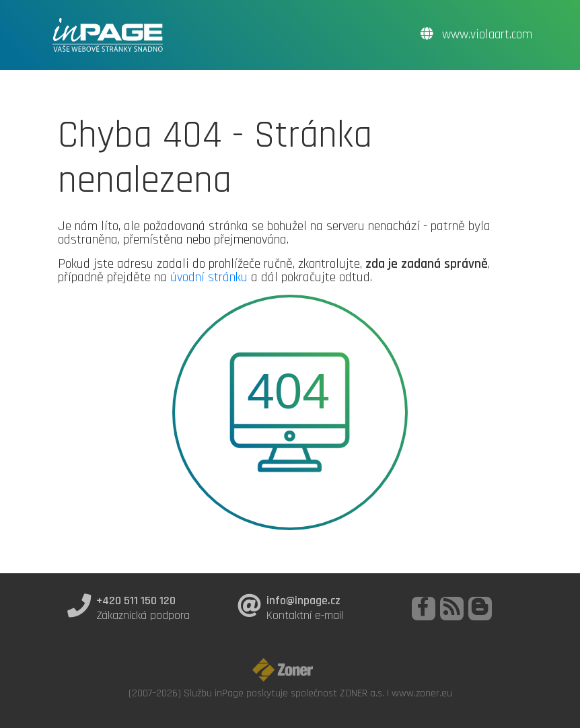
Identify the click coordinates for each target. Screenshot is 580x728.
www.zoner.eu (422, 693)
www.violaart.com (476, 35)
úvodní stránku (209, 277)
